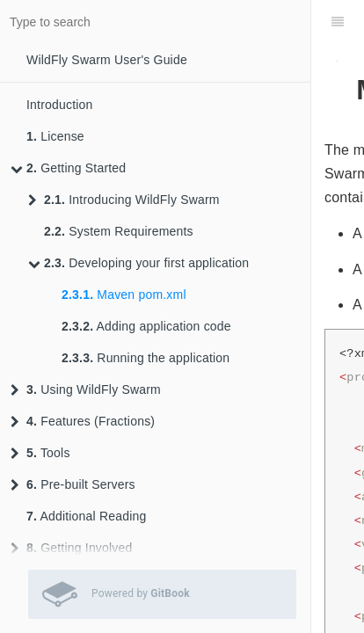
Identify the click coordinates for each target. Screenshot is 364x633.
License (55, 136)
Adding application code (146, 326)
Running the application (146, 358)
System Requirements (119, 231)
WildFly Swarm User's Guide (107, 60)
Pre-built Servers (73, 484)
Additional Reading (87, 516)
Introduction (60, 105)
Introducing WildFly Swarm (124, 200)
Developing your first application (138, 263)
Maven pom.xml (124, 295)
